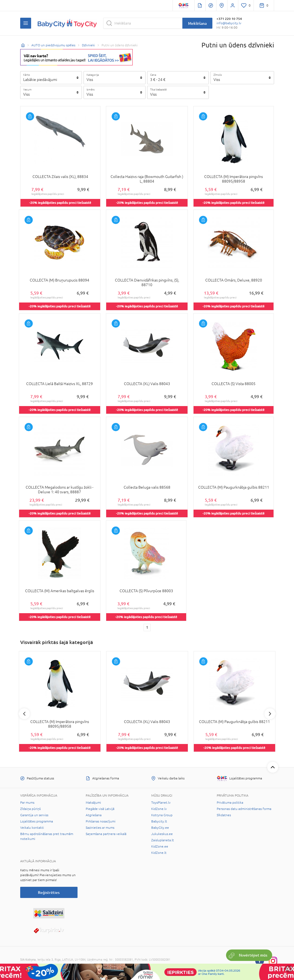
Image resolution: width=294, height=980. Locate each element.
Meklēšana (197, 23)
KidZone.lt (159, 853)
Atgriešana (94, 815)
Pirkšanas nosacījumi (101, 821)
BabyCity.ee (160, 828)
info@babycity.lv (229, 23)
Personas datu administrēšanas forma (244, 809)
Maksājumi (93, 803)
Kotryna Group (162, 815)
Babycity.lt (159, 821)
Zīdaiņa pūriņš (30, 809)
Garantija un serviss (34, 815)
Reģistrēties (49, 892)
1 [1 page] (147, 627)
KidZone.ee (160, 846)
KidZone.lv (159, 809)
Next (270, 714)
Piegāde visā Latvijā (100, 809)
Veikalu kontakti (32, 828)
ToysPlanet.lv (161, 803)
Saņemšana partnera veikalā (106, 834)
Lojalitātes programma (37, 821)
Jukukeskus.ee (162, 834)
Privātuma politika (230, 803)
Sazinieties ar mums (100, 828)
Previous (24, 714)
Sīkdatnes (224, 815)
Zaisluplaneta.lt (163, 840)
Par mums (27, 803)
